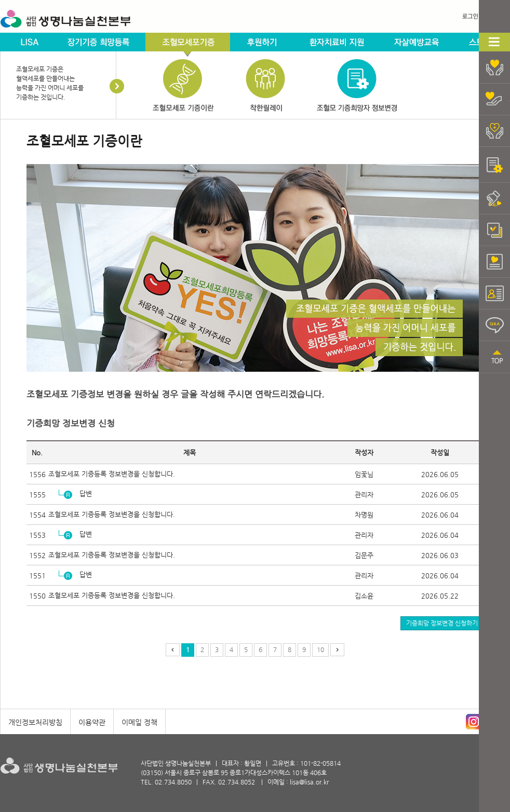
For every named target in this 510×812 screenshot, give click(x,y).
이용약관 (92, 722)
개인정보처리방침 (35, 722)
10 (320, 649)
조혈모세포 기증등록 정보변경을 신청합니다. (112, 474)
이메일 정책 (139, 722)
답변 (86, 493)
